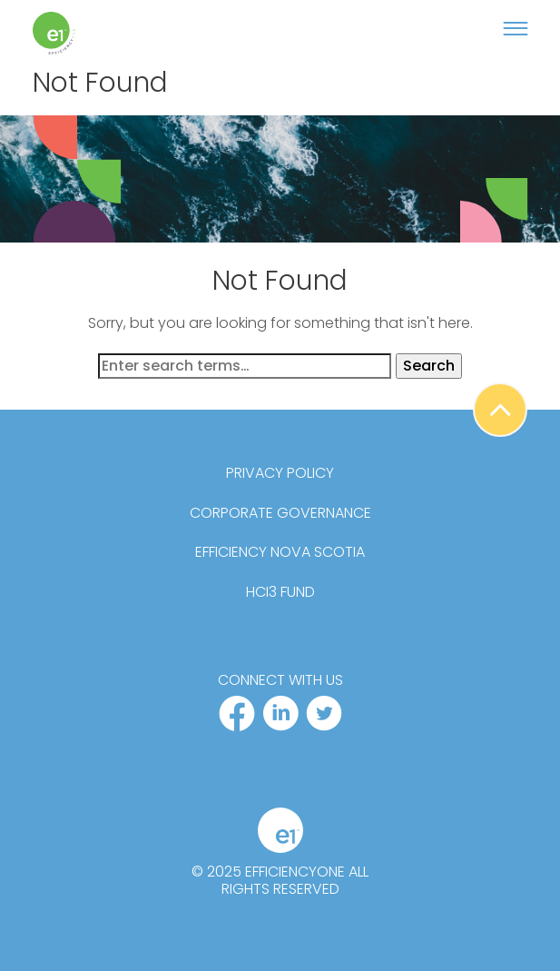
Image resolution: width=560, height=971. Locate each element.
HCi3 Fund (280, 592)
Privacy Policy (280, 473)
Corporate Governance (280, 513)
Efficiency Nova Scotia (280, 552)
